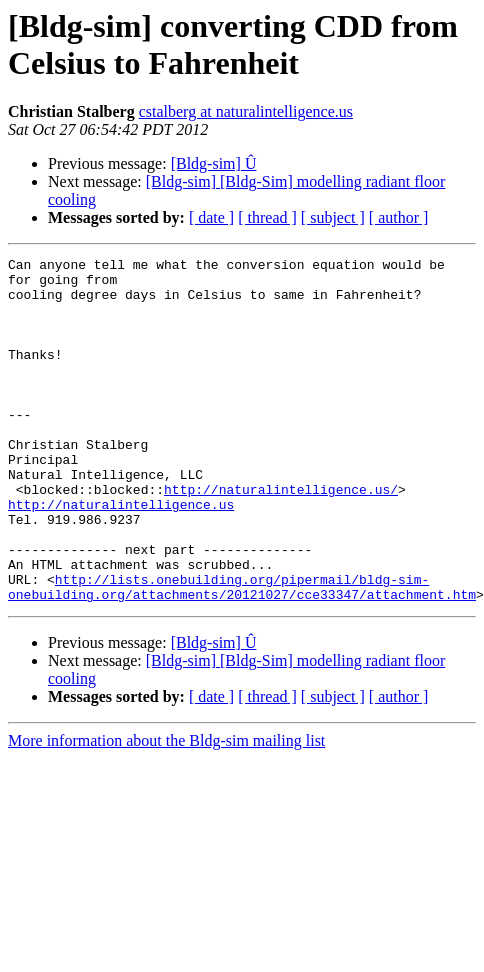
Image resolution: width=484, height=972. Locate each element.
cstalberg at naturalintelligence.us (246, 111)
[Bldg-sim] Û (214, 163)
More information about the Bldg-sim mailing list (166, 809)
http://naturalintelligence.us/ (281, 537)
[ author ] (399, 217)
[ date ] (211, 217)
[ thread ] (267, 217)
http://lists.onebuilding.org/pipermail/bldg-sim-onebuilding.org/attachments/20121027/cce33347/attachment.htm (242, 654)
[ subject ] (333, 217)
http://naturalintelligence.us (121, 555)
